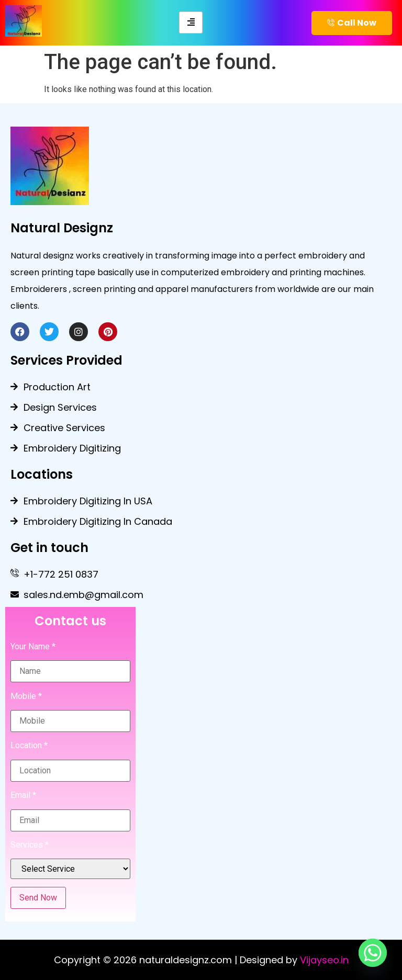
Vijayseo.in (324, 960)
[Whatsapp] (373, 953)
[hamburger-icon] (191, 22)
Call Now (352, 23)
